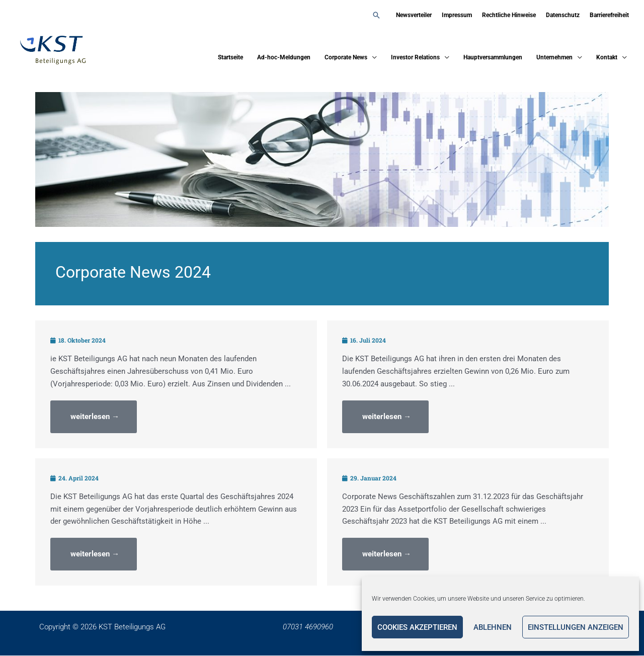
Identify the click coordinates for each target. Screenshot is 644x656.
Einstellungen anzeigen (576, 627)
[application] (372, 58)
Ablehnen (493, 627)
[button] (376, 15)
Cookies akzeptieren (417, 627)
